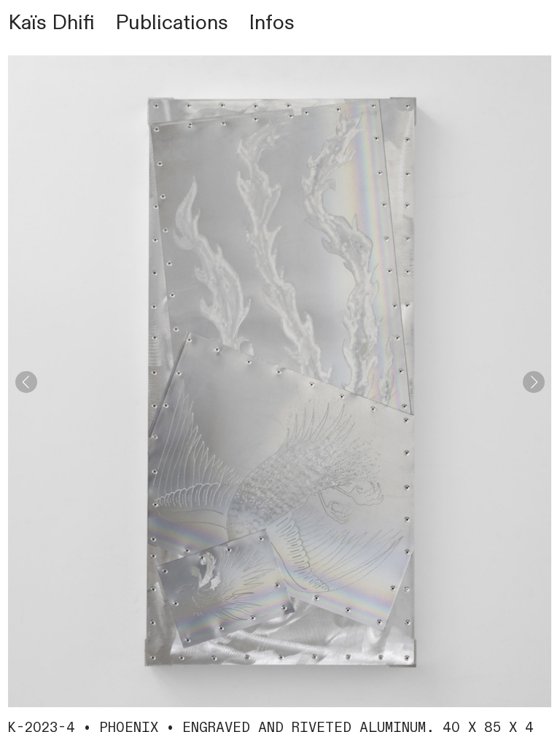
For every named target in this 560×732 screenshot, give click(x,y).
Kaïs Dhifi (51, 23)
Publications (172, 23)
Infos (272, 23)
